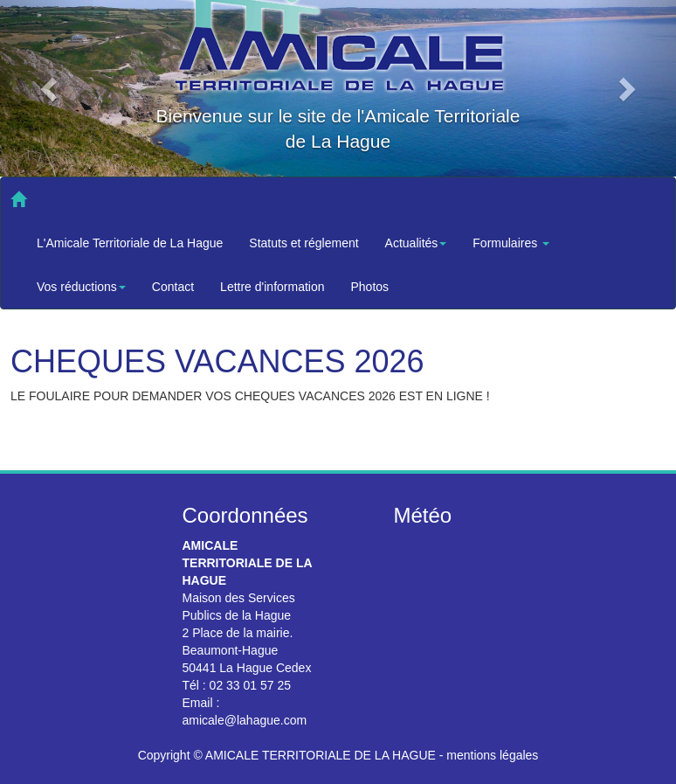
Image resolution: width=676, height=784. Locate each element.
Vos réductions (81, 287)
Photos (370, 287)
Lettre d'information (272, 287)
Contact (173, 287)
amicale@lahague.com (245, 720)
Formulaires (511, 243)
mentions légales (492, 755)
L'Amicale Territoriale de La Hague (130, 243)
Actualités (416, 243)
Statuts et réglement (304, 243)
